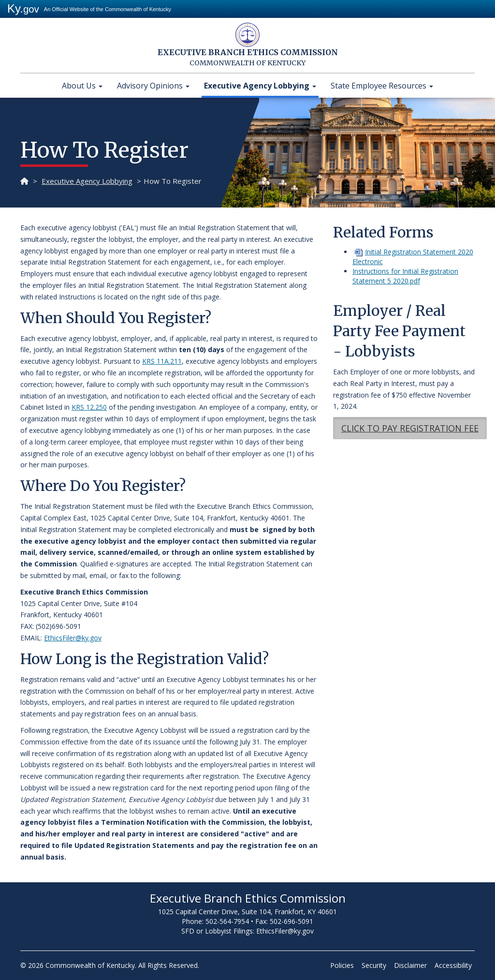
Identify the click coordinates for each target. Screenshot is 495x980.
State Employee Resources (382, 86)
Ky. (23, 8)
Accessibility (453, 965)
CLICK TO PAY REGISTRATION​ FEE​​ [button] (410, 428)
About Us (82, 86)
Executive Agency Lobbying (260, 86)
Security (374, 965)
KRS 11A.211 (162, 361)
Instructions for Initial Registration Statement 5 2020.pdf (405, 276)
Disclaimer (410, 965)
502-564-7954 (227, 921)
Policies (342, 965)
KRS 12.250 (89, 407)
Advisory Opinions (153, 86)
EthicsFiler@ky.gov (73, 638)
